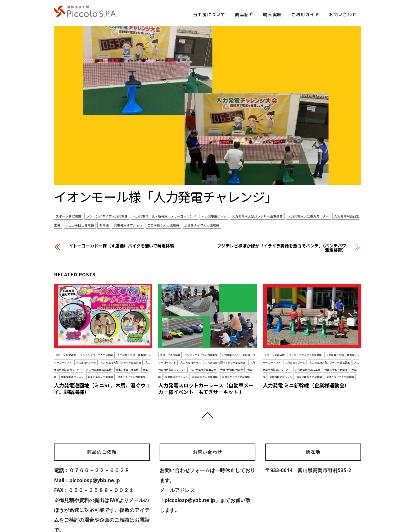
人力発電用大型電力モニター (308, 190)
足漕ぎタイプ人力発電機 (202, 199)
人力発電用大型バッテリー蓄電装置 (257, 190)
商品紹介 (244, 14)
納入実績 (272, 14)
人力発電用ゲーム (214, 190)
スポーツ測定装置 (69, 190)
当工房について (209, 14)
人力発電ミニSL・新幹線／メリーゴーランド (164, 190)
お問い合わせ (343, 14)
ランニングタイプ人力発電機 (107, 190)
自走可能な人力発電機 (163, 199)
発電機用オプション (128, 199)
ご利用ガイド (305, 14)
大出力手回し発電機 (80, 199)
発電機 (104, 199)
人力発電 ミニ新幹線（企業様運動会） (306, 360)
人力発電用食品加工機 (99, 344)
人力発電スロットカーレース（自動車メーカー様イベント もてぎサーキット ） (206, 363)
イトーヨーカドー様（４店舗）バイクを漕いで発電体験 (121, 220)
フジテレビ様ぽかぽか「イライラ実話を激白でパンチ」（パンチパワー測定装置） (282, 222)
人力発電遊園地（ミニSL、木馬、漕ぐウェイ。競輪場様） (102, 363)
